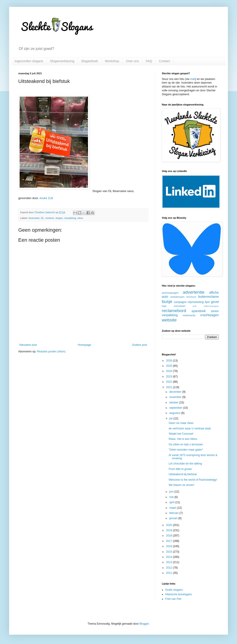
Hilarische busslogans (179, 594)
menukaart (179, 306)
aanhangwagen (170, 293)
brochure (191, 297)
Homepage (84, 345)
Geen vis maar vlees (181, 423)
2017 (170, 541)
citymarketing (196, 302)
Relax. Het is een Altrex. (183, 439)
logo (164, 306)
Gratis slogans (174, 590)
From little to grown (180, 469)
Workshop (112, 61)
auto (165, 297)
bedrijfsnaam (178, 297)
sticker (215, 311)
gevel (215, 302)
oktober (174, 403)
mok (195, 306)
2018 (170, 536)
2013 (170, 562)
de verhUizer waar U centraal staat (190, 428)
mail (193, 79)
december (176, 392)
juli (171, 418)
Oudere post (139, 345)
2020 (170, 525)
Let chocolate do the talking (185, 464)
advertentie (194, 292)
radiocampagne (211, 306)
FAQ (149, 61)
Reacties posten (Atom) (51, 352)
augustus (175, 413)
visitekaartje (189, 315)
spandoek (198, 311)
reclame (50, 218)
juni (172, 492)
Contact (165, 61)
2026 (170, 361)
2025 (170, 366)
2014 (170, 557)
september (176, 408)
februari (174, 513)
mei (172, 497)
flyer (207, 302)
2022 (170, 382)
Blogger (144, 624)
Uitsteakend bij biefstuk (183, 474)
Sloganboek (90, 61)
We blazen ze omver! (182, 485)
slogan (59, 218)
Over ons (133, 61)
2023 (170, 377)
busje (167, 301)
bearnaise (34, 218)
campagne (180, 302)
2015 (170, 552)
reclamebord (174, 311)
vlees (80, 218)
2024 (170, 371)
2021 (170, 387)
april (172, 502)
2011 (170, 573)
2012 (170, 568)
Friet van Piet (173, 599)
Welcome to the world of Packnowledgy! (193, 480)
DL (42, 218)
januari (174, 518)
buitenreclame (209, 297)
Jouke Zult (46, 198)
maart (173, 508)
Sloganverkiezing (62, 61)
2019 (170, 530)
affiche (214, 292)
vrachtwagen (209, 315)
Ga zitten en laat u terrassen (186, 444)
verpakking (70, 218)
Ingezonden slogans (29, 61)
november (176, 397)
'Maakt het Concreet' (181, 434)
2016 (170, 546)
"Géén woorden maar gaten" (186, 450)
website (169, 320)
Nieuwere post (28, 345)
